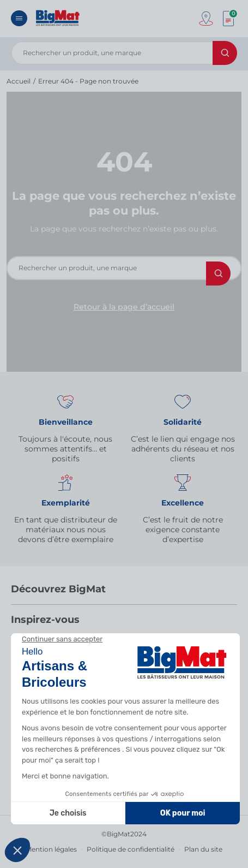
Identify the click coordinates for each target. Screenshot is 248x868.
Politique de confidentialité (131, 849)
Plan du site (203, 849)
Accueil (19, 81)
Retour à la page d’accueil (124, 307)
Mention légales (51, 849)
